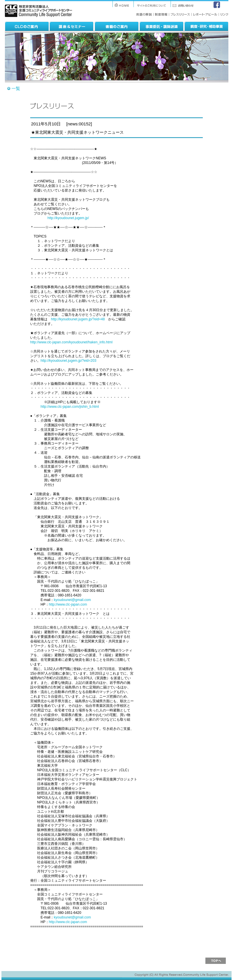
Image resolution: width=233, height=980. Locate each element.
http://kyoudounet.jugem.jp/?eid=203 (68, 361)
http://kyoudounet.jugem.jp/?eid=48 (78, 319)
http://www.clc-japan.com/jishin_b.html (70, 407)
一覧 (16, 88)
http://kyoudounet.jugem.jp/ (68, 218)
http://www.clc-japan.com (68, 604)
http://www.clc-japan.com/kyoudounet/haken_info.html (71, 342)
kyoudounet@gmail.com (72, 600)
